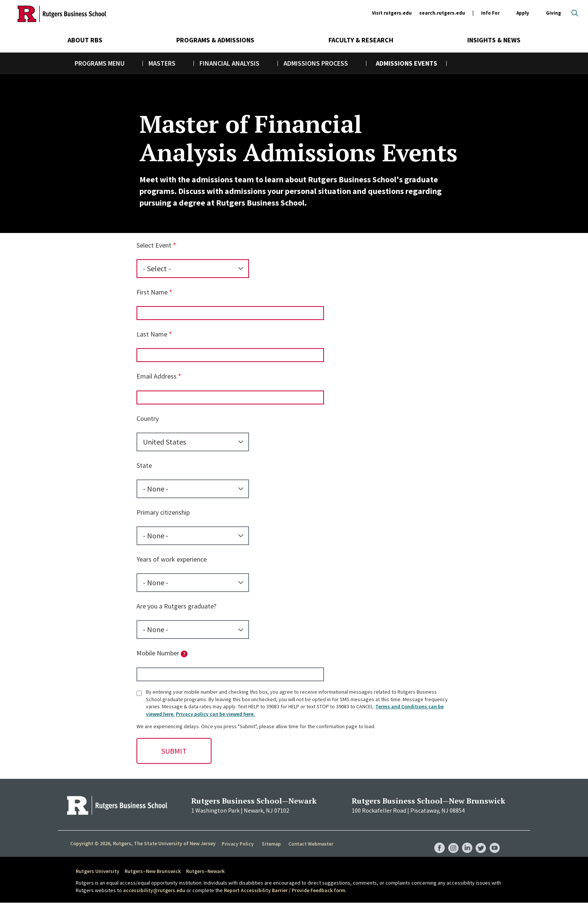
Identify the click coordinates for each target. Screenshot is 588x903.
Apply (523, 13)
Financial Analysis (229, 63)
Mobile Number (162, 653)
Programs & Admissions (215, 40)
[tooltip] (184, 654)
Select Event (154, 245)
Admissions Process (316, 63)
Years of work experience (172, 559)
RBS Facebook (437, 840)
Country (148, 418)
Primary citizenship (163, 512)
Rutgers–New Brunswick (153, 871)
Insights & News (494, 40)
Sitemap (269, 844)
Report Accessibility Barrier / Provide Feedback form (285, 890)
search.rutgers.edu (442, 13)
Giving (553, 13)
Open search (575, 13)
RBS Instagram (451, 840)
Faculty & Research (361, 40)
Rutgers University (97, 871)
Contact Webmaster (309, 844)
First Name (152, 292)
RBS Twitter (480, 840)
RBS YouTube (494, 840)
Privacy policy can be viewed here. (215, 714)
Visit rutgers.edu (392, 13)
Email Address (157, 376)
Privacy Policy (237, 844)
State (144, 465)
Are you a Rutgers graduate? (176, 606)
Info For (490, 13)
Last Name (152, 334)
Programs (91, 63)
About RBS (85, 40)
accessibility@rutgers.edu (154, 890)
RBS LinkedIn (466, 840)
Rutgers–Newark (205, 871)
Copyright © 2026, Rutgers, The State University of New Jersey (143, 843)
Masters (162, 63)
